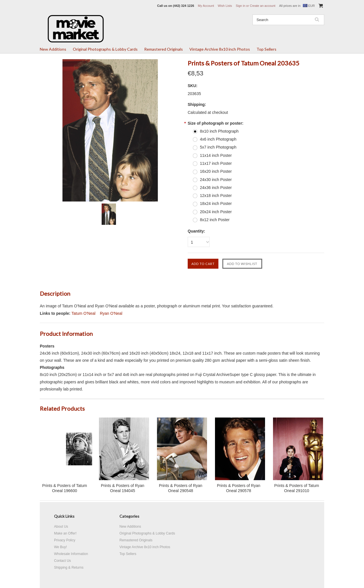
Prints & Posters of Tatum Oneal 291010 (297, 488)
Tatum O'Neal (83, 313)
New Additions (53, 49)
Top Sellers (266, 49)
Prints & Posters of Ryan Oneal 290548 (181, 488)
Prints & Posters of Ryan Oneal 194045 (123, 488)
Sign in (241, 6)
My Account (206, 6)
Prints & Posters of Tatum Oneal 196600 (65, 488)
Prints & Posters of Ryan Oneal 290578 (239, 488)
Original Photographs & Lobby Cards (105, 49)
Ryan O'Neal (111, 313)
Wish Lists (225, 6)
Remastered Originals (164, 49)
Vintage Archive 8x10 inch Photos (220, 49)
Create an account (262, 6)
